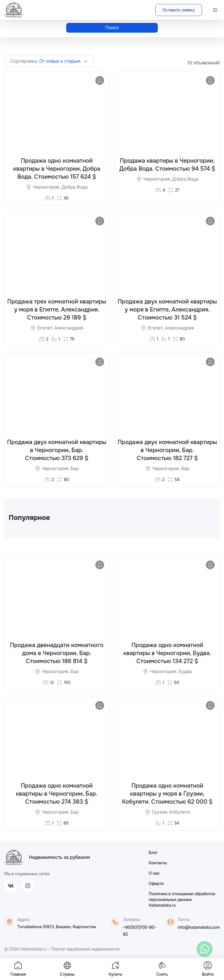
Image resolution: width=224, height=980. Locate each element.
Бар (75, 469)
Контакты (158, 863)
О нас (154, 874)
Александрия (69, 328)
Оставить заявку (179, 10)
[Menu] (215, 10)
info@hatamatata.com (199, 928)
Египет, (46, 328)
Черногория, (47, 187)
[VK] (11, 886)
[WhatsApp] (205, 949)
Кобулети (180, 813)
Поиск (112, 28)
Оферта (156, 884)
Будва (185, 672)
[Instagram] (28, 886)
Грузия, (161, 813)
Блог (153, 853)
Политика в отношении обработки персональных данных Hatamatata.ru (182, 900)
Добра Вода (75, 187)
